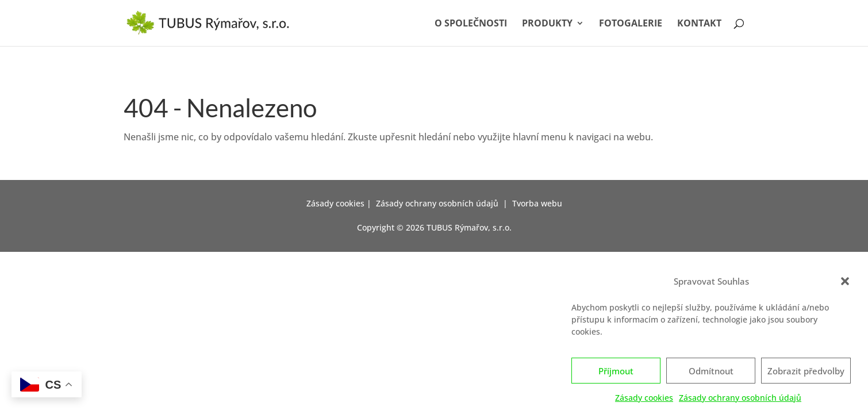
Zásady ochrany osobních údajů (740, 400)
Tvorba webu (537, 203)
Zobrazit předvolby (806, 373)
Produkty (547, 24)
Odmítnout (711, 373)
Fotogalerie (631, 24)
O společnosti (471, 24)
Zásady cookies (644, 400)
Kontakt (699, 24)
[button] (845, 284)
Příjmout (616, 373)
